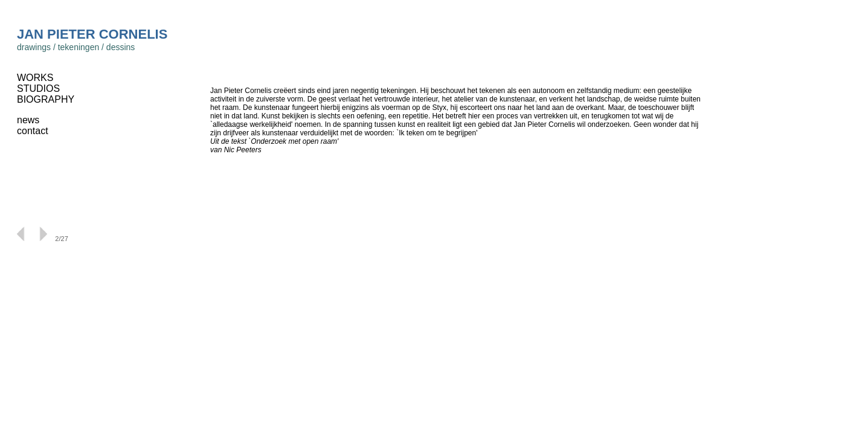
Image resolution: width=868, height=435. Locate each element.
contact (33, 131)
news (28, 120)
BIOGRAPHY (46, 99)
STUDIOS (38, 89)
